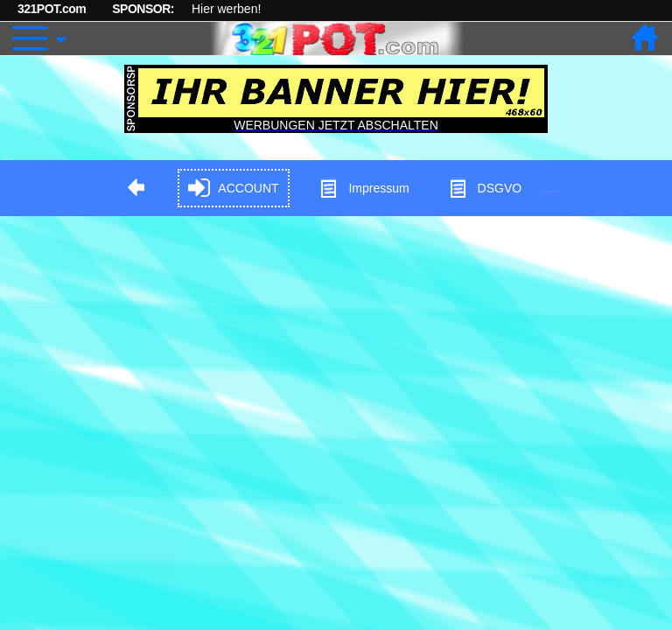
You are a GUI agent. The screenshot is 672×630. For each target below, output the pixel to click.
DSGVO (485, 189)
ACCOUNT (233, 189)
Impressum (364, 189)
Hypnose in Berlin (553, 191)
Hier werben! (226, 9)
